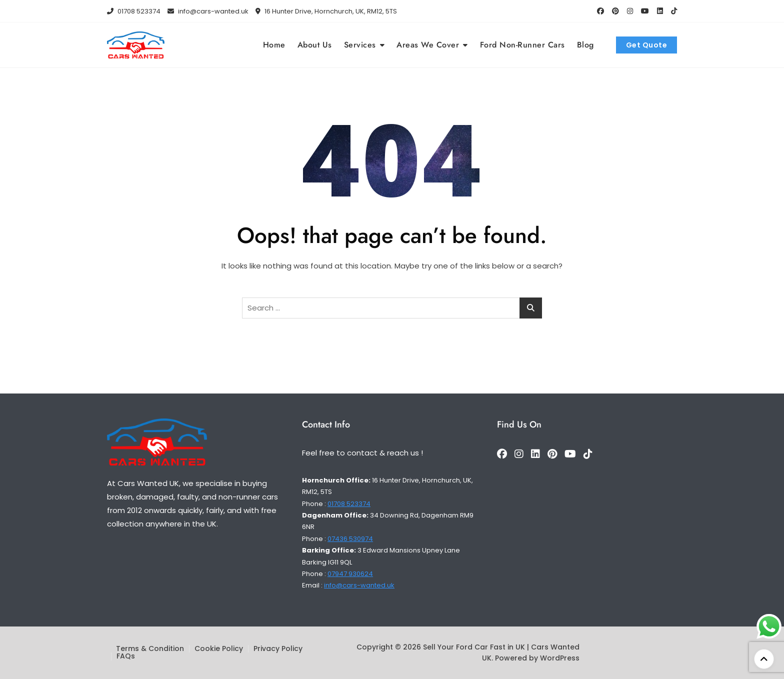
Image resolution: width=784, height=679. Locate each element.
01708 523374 (134, 11)
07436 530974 (350, 539)
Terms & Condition (150, 648)
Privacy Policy (278, 648)
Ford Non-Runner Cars (522, 45)
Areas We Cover (428, 45)
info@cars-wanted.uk (208, 11)
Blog (585, 45)
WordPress (560, 658)
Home (274, 45)
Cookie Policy (219, 648)
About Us (315, 45)
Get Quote (647, 45)
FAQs (126, 656)
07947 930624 (350, 574)
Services (360, 45)
